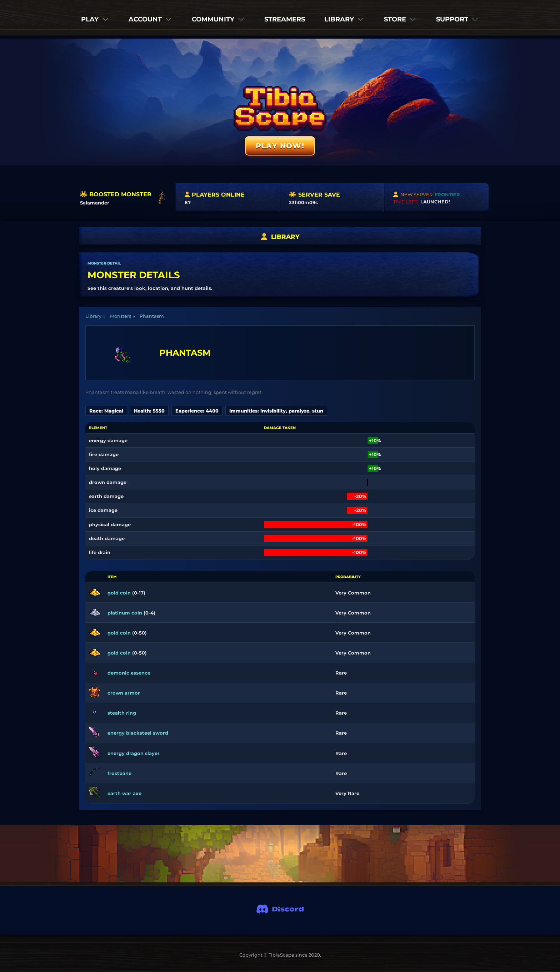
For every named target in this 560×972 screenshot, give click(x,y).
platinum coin (125, 613)
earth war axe (124, 793)
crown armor (124, 693)
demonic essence (129, 673)
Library (93, 316)
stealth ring (122, 713)
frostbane (119, 773)
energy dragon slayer (134, 753)
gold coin (119, 593)
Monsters (121, 316)
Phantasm (152, 316)
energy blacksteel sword (138, 733)
